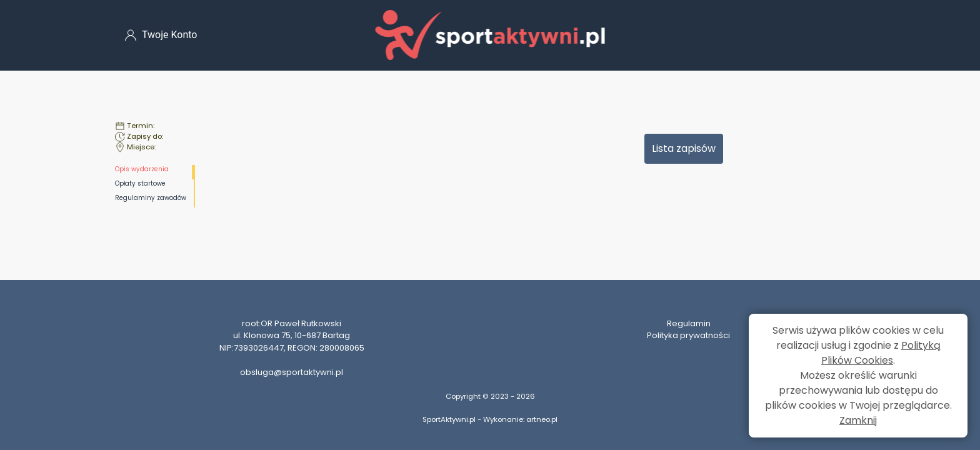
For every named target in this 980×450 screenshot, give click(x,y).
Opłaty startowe (140, 183)
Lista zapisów (684, 148)
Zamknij (858, 420)
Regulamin (689, 323)
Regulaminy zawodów (151, 198)
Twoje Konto (161, 35)
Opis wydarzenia (142, 169)
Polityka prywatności (688, 335)
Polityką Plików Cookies (881, 353)
